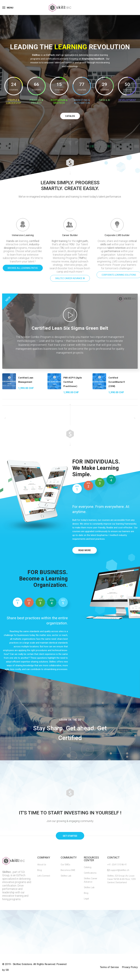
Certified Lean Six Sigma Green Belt (70, 328)
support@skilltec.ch (120, 870)
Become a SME (68, 870)
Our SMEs (65, 865)
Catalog (88, 867)
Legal (86, 899)
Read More (85, 550)
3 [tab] (100, 482)
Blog (40, 870)
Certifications (90, 873)
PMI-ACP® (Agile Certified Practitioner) (73, 382)
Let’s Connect (44, 876)
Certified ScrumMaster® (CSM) (117, 382)
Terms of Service (109, 967)
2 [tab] (88, 485)
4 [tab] (111, 479)
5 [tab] (63, 602)
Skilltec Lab (66, 876)
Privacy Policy (130, 967)
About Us (42, 865)
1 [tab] (77, 488)
